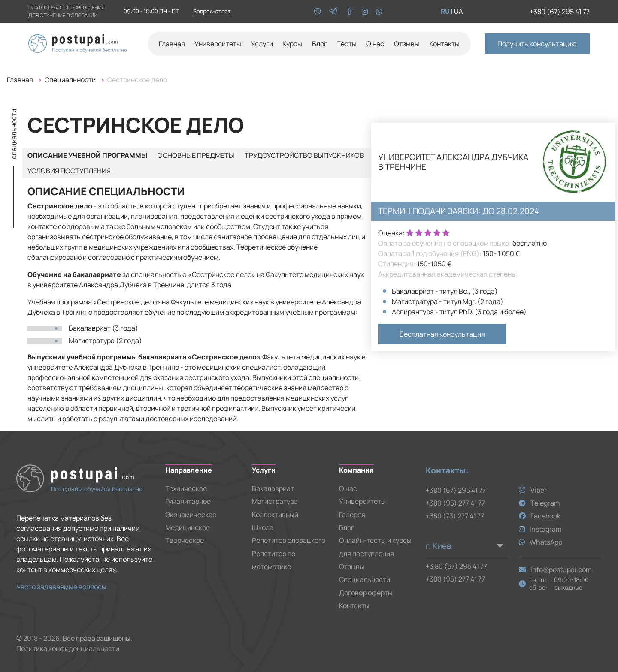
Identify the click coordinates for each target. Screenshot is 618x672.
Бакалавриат (273, 488)
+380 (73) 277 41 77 (455, 516)
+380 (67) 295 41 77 (560, 12)
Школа (263, 527)
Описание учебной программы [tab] (87, 155)
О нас (375, 44)
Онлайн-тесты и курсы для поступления (375, 547)
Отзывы (407, 44)
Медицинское (188, 527)
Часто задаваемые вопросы (61, 587)
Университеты (362, 501)
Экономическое (191, 515)
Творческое (185, 540)
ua (459, 11)
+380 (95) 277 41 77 (455, 503)
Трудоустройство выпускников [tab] (304, 155)
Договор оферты (366, 593)
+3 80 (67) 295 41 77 (456, 566)
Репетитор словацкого (289, 540)
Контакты (444, 44)
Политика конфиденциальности (68, 648)
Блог (320, 44)
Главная (172, 44)
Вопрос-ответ (212, 11)
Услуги (262, 44)
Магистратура (275, 501)
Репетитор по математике (274, 560)
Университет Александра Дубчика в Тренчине (453, 162)
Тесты (347, 44)
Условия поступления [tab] (69, 171)
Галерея (352, 515)
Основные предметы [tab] (196, 155)
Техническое (186, 488)
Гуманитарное (188, 501)
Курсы (292, 44)
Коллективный (275, 515)
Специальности (70, 80)
